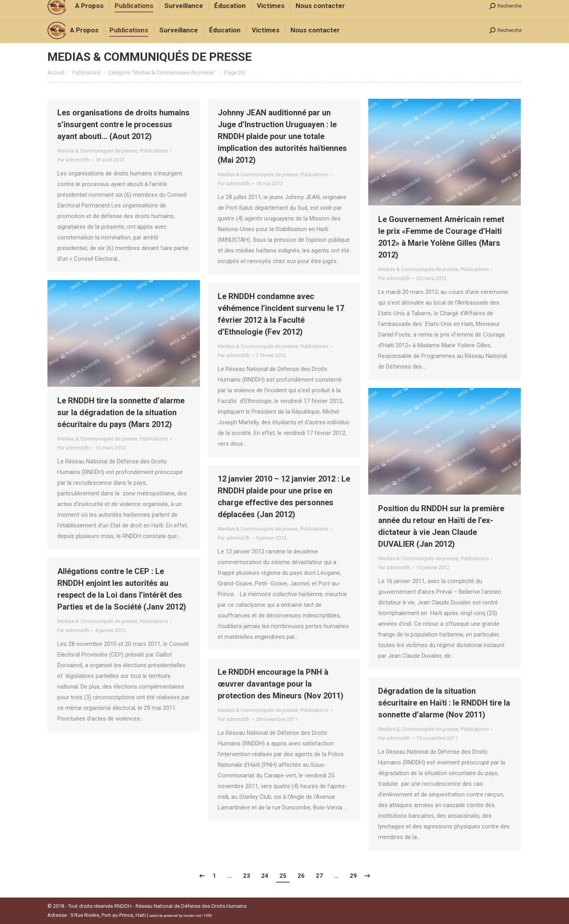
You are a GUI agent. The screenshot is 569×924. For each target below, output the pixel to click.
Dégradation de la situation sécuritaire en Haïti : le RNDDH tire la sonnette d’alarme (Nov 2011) (444, 703)
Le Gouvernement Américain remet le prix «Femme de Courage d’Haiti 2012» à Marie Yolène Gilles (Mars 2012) (441, 237)
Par (73, 160)
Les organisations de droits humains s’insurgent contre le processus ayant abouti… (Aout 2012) (123, 124)
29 (353, 876)
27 (319, 876)
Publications (154, 151)
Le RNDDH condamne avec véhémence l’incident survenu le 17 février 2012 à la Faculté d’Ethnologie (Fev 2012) (281, 314)
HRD (208, 916)
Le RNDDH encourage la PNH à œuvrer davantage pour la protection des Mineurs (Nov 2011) (281, 684)
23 (247, 876)
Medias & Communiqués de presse (97, 151)
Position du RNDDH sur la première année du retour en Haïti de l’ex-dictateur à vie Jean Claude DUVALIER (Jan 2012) (441, 526)
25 (283, 876)
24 (265, 876)
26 (301, 876)
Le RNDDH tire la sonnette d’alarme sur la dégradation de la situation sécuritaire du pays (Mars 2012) (121, 412)
